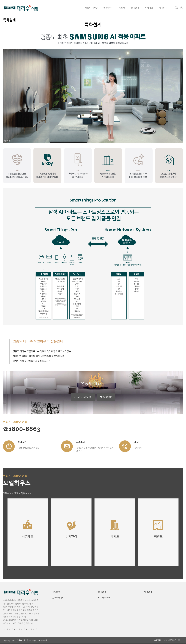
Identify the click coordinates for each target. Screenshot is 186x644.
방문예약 (107, 8)
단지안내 (135, 8)
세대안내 (163, 8)
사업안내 (121, 8)
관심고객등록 (83, 397)
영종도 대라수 (91, 8)
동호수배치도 (58, 597)
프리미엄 (149, 8)
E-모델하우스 (104, 597)
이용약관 (157, 640)
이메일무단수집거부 (172, 640)
